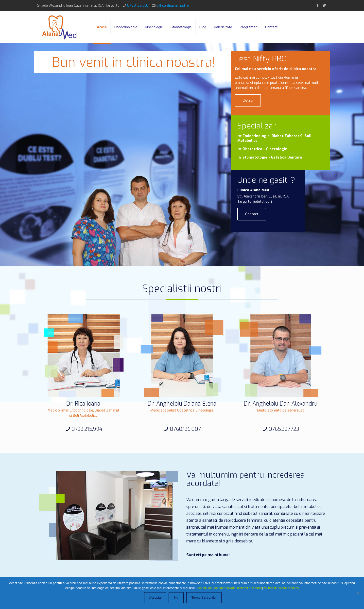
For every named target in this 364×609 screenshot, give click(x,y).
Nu (177, 598)
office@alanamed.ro (173, 6)
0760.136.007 (138, 6)
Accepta (156, 598)
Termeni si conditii (249, 588)
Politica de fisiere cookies (281, 588)
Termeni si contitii (204, 598)
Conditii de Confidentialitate (216, 588)
